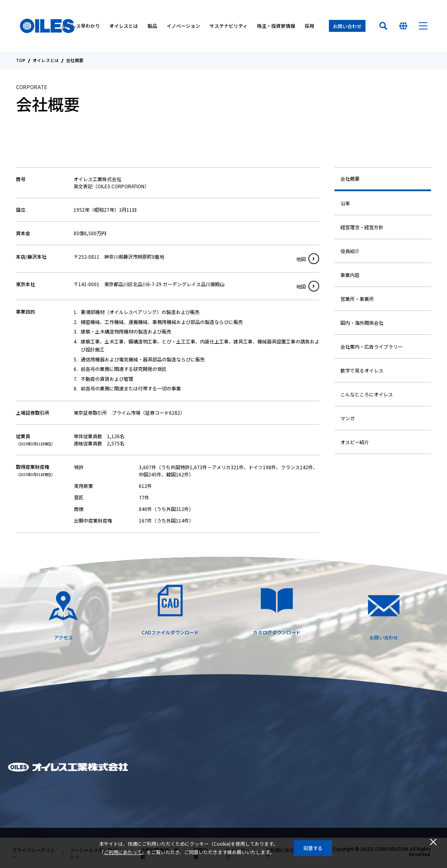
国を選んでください (403, 26)
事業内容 (350, 275)
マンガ (348, 418)
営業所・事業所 (357, 299)
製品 (152, 26)
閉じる (433, 842)
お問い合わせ (347, 26)
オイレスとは (124, 26)
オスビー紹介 (355, 442)
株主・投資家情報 (276, 26)
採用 (309, 26)
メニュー (423, 26)
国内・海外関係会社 (362, 323)
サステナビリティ (228, 26)
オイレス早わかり (81, 26)
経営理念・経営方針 (362, 227)
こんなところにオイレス (367, 394)
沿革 (345, 203)
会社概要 (350, 178)
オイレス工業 (47, 26)
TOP (21, 61)
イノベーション (183, 26)
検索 (383, 26)
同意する (313, 848)
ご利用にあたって (123, 852)
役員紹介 (350, 251)
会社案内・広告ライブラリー (371, 346)
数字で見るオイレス (362, 370)
